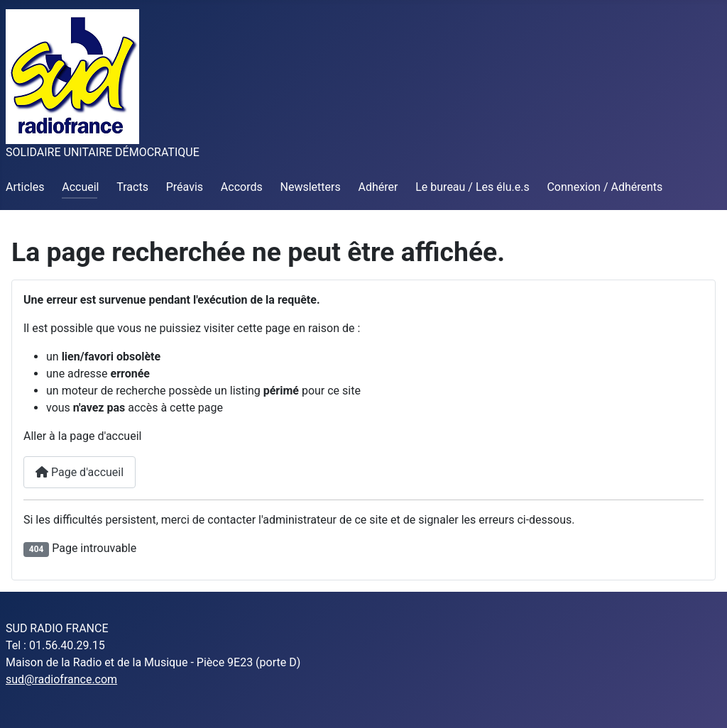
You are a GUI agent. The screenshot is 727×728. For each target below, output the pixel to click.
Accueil (80, 187)
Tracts (132, 187)
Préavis (185, 187)
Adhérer (378, 187)
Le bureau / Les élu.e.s (472, 187)
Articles (25, 187)
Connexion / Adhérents (605, 187)
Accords (242, 187)
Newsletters (311, 187)
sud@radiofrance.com (61, 679)
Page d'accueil (80, 472)
